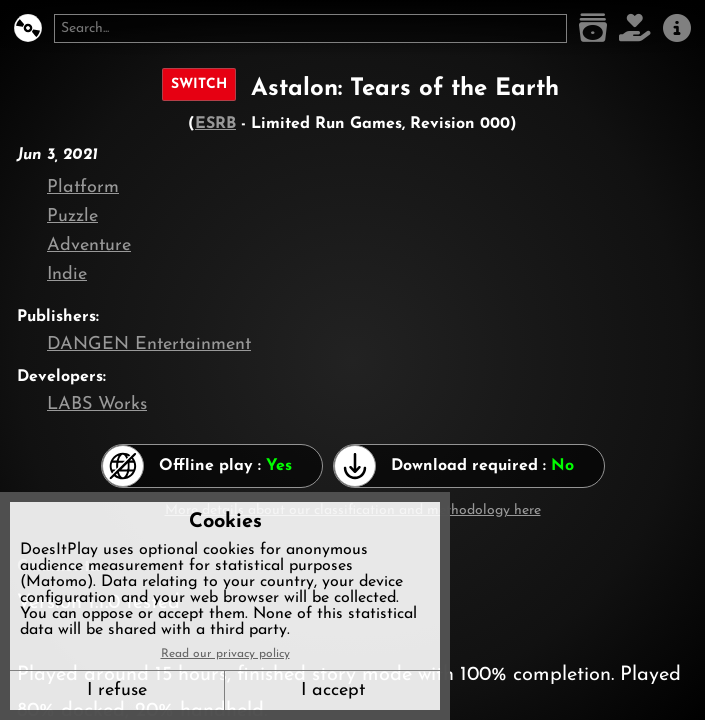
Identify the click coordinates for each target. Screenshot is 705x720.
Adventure (89, 245)
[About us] (677, 28)
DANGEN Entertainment (149, 344)
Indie (67, 274)
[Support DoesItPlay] (635, 28)
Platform (83, 187)
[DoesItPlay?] (28, 28)
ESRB (215, 124)
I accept (333, 690)
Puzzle (72, 216)
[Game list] (593, 28)
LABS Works (97, 404)
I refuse (117, 690)
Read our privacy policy (225, 654)
